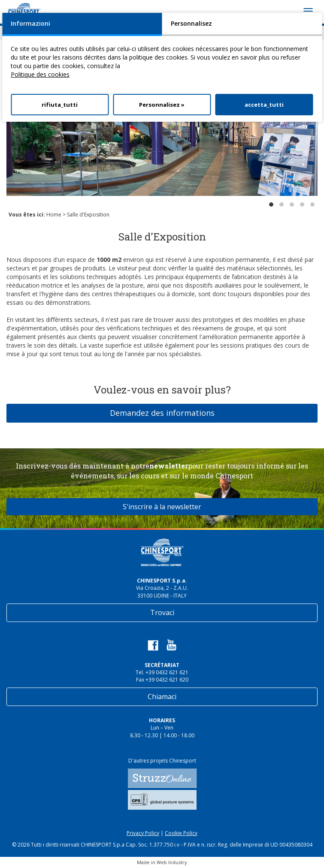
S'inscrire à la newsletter (162, 507)
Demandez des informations (162, 413)
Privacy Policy (143, 833)
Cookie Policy (181, 833)
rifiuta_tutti (60, 105)
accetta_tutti (264, 105)
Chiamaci (162, 697)
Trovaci (162, 613)
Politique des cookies (40, 74)
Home (54, 215)
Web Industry (172, 862)
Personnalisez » (162, 105)
